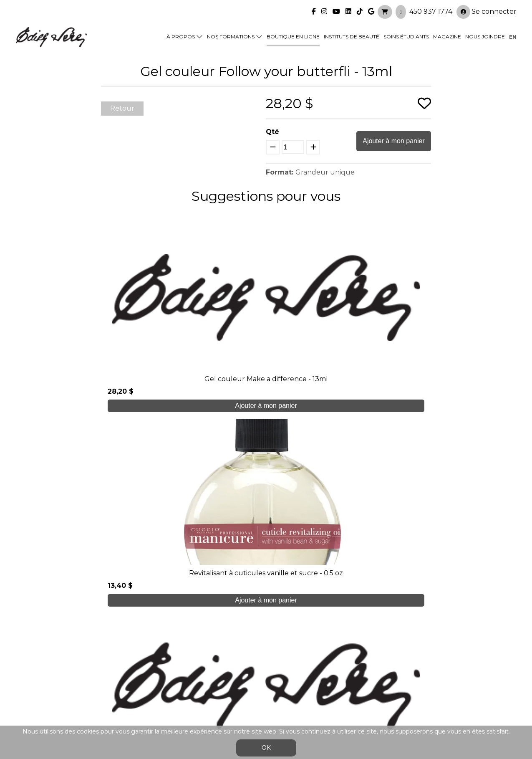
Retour (122, 108)
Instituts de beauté (352, 34)
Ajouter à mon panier (394, 141)
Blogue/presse (164, 684)
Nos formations (231, 34)
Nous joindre (485, 34)
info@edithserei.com (174, 700)
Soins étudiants (406, 34)
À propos (181, 34)
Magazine (447, 34)
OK (266, 748)
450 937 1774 (431, 9)
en (513, 34)
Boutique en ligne (293, 34)
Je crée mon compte (266, 582)
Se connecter (487, 9)
